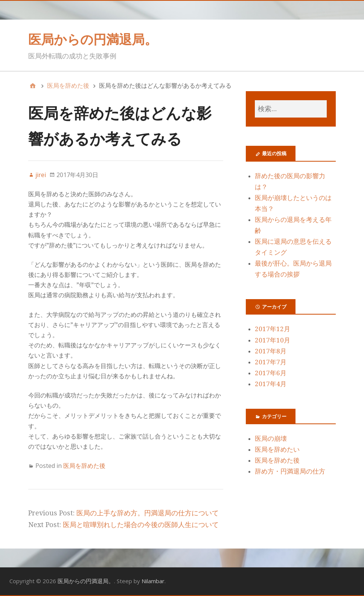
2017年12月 (273, 329)
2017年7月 (271, 362)
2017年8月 (271, 351)
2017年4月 (271, 384)
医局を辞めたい (277, 449)
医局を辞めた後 (84, 466)
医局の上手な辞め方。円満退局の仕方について (148, 513)
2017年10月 (273, 340)
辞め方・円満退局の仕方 (290, 471)
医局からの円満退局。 (93, 39)
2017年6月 (271, 373)
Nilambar (153, 581)
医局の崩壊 (271, 439)
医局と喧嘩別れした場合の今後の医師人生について (141, 525)
